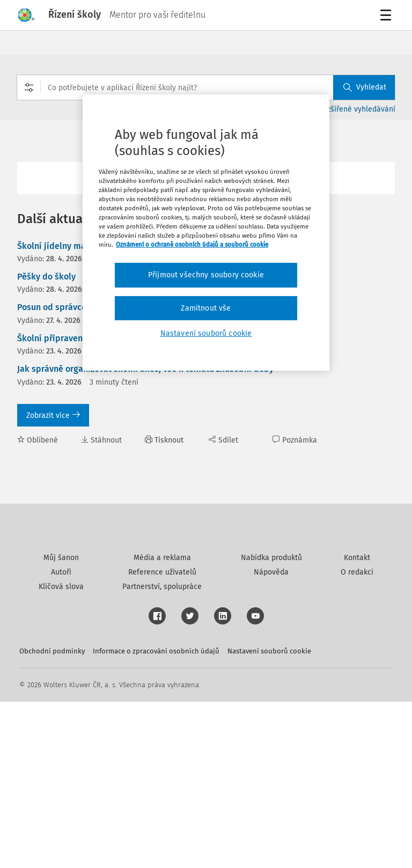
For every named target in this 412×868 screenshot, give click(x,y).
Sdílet (223, 440)
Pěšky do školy (46, 277)
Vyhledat (365, 87)
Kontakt (357, 724)
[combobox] (206, 87)
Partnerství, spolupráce (162, 753)
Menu (388, 16)
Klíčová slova (61, 753)
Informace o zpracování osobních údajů (156, 817)
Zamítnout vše (206, 308)
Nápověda (271, 738)
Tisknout (164, 440)
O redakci (357, 738)
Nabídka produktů (271, 724)
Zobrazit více (53, 415)
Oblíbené (38, 440)
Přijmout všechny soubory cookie (206, 275)
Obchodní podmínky (52, 817)
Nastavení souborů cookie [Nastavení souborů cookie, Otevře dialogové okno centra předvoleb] (206, 333)
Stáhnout (101, 440)
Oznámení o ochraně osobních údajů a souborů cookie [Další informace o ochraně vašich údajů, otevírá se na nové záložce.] (192, 245)
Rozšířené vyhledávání (357, 109)
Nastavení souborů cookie (269, 817)
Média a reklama (162, 724)
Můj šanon (61, 724)
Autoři (61, 738)
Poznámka (295, 440)
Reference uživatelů (162, 738)
